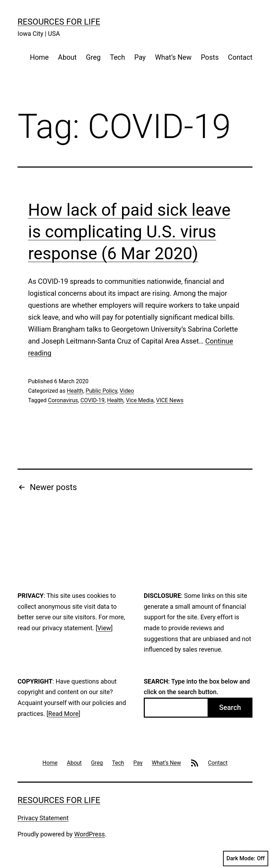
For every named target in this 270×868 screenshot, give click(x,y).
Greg (93, 57)
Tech (117, 57)
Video (127, 391)
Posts (210, 57)
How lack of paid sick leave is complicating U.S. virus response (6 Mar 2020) (129, 232)
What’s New (173, 57)
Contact (240, 57)
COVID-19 (92, 400)
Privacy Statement (43, 818)
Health (75, 391)
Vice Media (140, 400)
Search (230, 707)
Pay (140, 57)
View (104, 628)
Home (39, 57)
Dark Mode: (246, 859)
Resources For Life (59, 22)
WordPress (90, 834)
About (67, 57)
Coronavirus (63, 400)
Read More (64, 714)
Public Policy (101, 391)
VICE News (170, 400)
